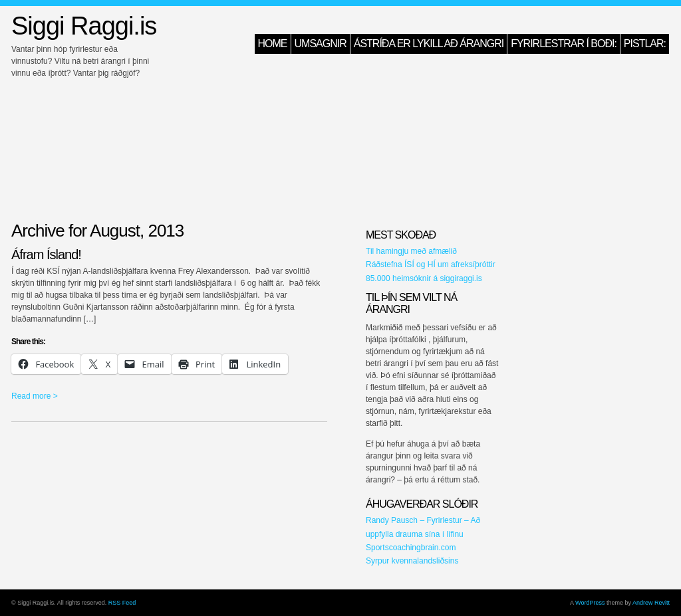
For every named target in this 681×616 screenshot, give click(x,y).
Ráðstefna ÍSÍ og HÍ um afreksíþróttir (431, 264)
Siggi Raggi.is (84, 26)
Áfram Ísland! (46, 255)
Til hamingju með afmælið (411, 251)
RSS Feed (122, 603)
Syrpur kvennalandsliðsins (412, 561)
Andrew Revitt (651, 603)
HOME (273, 44)
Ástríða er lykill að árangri (429, 44)
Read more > (35, 396)
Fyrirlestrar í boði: (564, 44)
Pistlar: (645, 44)
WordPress (590, 603)
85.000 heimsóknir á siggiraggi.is (424, 278)
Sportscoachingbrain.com (411, 548)
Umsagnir (321, 44)
